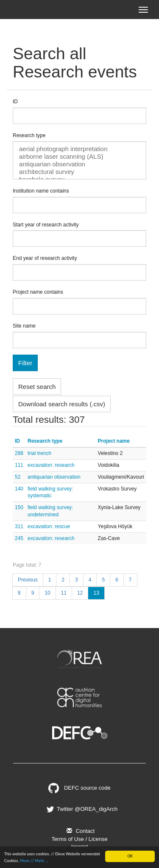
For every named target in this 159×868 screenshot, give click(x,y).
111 (19, 465)
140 (19, 489)
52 (18, 477)
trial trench (39, 453)
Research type (29, 135)
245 (19, 538)
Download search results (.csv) (62, 404)
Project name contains (38, 292)
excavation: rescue (49, 526)
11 (64, 593)
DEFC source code (79, 788)
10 (47, 593)
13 (96, 593)
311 (19, 526)
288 (19, 453)
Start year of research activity (46, 225)
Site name (24, 326)
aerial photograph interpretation (79, 149)
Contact (79, 831)
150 (19, 507)
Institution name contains (41, 191)
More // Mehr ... (34, 861)
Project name (114, 441)
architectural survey (79, 172)
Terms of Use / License (79, 839)
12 (80, 593)
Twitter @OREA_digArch (81, 809)
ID (15, 102)
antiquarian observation (79, 164)
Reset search (37, 387)
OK (130, 856)
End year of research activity (45, 258)
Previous (28, 580)
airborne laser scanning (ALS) (79, 157)
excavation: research (51, 465)
